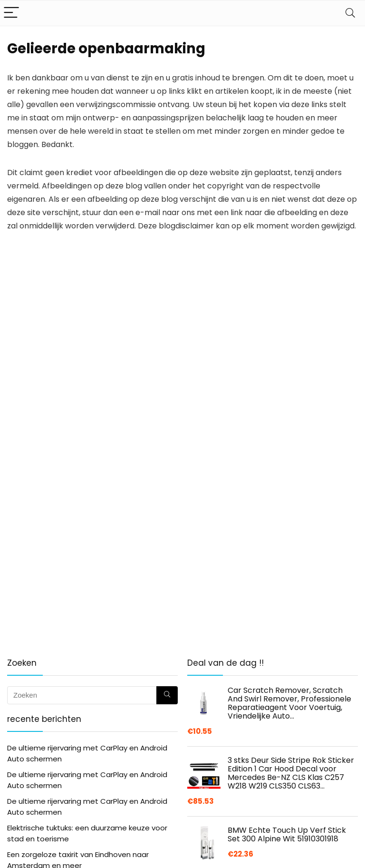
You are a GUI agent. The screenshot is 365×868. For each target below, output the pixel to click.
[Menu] (11, 13)
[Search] (350, 13)
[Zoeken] (167, 695)
